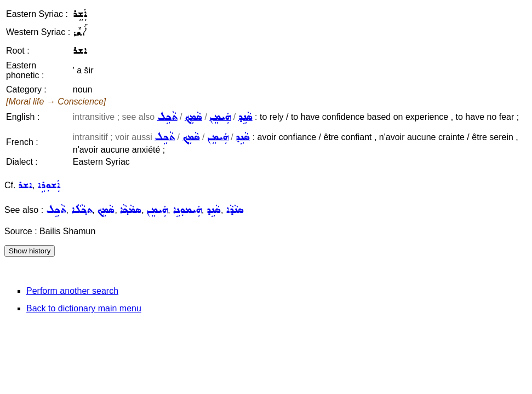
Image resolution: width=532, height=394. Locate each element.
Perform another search (72, 291)
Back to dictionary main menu (84, 308)
